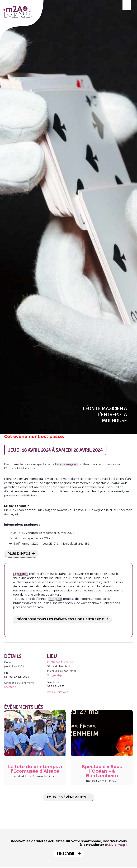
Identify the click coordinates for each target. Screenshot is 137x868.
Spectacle (10, 687)
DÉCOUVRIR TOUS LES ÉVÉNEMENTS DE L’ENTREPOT (60, 619)
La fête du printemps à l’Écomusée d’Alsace (35, 769)
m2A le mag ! (116, 845)
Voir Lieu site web (58, 692)
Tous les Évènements (66, 797)
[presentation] (35, 733)
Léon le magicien (67, 464)
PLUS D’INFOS (19, 554)
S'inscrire (68, 854)
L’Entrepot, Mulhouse (60, 662)
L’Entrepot (20, 574)
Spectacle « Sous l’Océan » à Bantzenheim (102, 771)
